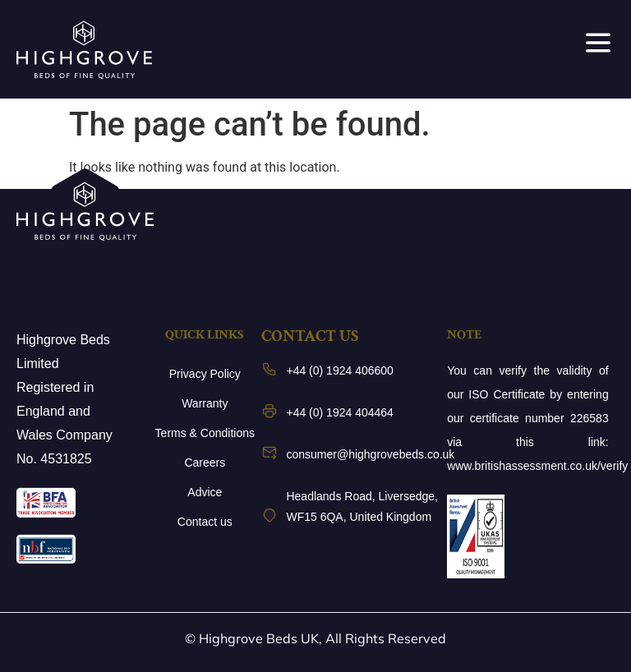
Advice (205, 492)
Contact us (205, 522)
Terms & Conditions (205, 433)
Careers (205, 463)
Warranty (205, 403)
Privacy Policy (205, 374)
